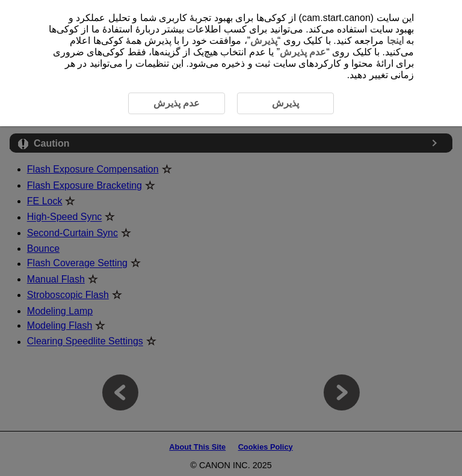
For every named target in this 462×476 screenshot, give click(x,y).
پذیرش (264, 41)
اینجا (395, 41)
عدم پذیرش (303, 52)
